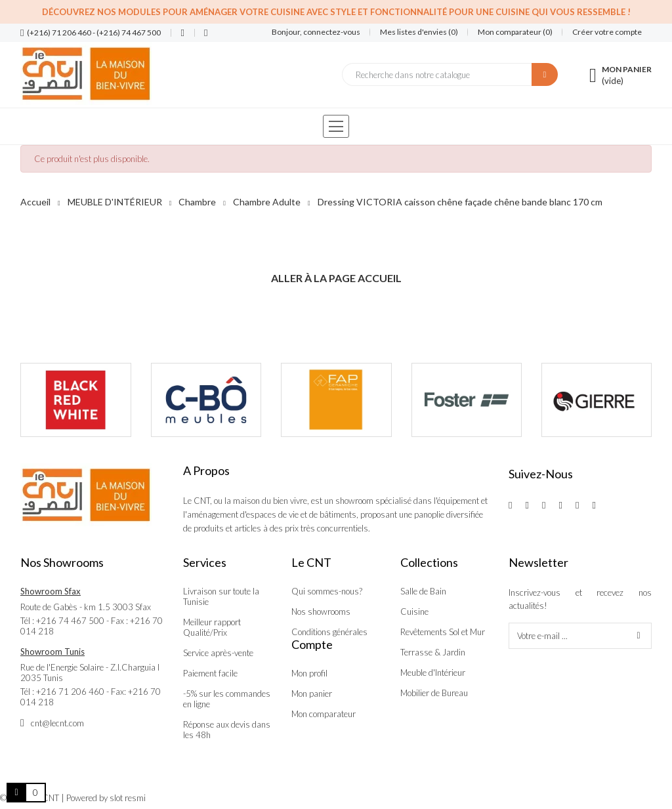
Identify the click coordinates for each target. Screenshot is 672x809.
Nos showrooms (321, 612)
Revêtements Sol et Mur (443, 632)
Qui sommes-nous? (327, 591)
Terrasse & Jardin (433, 652)
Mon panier (312, 694)
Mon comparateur (324, 714)
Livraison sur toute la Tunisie (221, 596)
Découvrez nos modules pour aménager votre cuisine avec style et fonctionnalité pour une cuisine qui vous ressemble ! (336, 12)
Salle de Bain (423, 591)
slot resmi (128, 798)
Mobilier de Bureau (434, 693)
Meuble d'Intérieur (433, 673)
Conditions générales (329, 632)
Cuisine (414, 612)
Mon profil (309, 673)
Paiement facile (210, 673)
